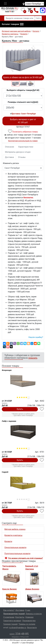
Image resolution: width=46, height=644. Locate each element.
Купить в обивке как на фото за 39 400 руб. (23, 77)
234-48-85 (19, 634)
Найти (38, 18)
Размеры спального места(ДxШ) (23, 102)
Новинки (29, 617)
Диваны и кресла (34, 614)
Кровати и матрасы (13, 535)
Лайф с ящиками (9, 421)
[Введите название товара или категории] (20, 18)
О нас (28, 610)
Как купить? (9, 610)
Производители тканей (14, 614)
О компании (9, 617)
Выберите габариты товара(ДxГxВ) (23, 90)
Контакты (20, 617)
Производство (29, 621)
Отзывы (22, 157)
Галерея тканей (10, 624)
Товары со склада (27, 624)
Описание (10, 147)
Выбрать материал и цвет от (23, 121)
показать (33, 358)
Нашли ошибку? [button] (36, 337)
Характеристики (26, 147)
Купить (20, 409)
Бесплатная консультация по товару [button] (23, 141)
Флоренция (7, 370)
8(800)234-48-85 (36, 10)
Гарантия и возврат (12, 621)
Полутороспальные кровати (17, 554)
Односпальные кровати (15, 547)
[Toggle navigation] (5, 3)
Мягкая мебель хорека (15, 529)
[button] (13, 24)
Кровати (8, 541)
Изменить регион (11, 163)
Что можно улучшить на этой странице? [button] (25, 558)
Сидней (5, 472)
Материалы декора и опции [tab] (18, 152)
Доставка (9, 157)
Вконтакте (32, 628)
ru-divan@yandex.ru (18, 628)
